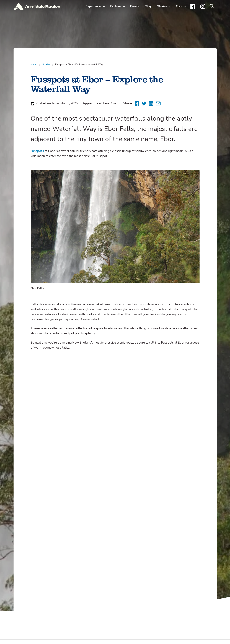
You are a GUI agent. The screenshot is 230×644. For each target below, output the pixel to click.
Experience (93, 6)
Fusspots (37, 151)
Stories (162, 6)
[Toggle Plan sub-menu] (181, 6)
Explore (116, 6)
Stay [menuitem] (148, 6)
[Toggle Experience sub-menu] (105, 6)
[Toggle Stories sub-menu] (171, 6)
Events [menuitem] (135, 6)
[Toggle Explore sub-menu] (125, 6)
